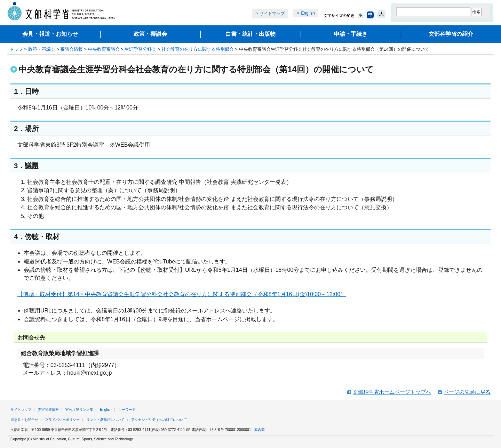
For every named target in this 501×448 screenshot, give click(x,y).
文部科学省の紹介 (451, 34)
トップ (16, 49)
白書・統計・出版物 (250, 34)
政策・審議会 (150, 34)
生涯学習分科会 (140, 49)
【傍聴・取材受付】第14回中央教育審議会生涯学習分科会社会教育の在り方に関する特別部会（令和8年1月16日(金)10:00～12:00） (182, 294)
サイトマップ (272, 14)
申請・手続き (351, 34)
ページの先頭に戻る (467, 392)
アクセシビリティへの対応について (159, 420)
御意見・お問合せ (24, 420)
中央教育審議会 (104, 49)
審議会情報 (71, 49)
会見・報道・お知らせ (50, 34)
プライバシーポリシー (62, 420)
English (308, 13)
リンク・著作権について (105, 420)
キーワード (127, 410)
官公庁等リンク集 (79, 410)
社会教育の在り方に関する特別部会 (198, 49)
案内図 (260, 430)
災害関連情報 (48, 410)
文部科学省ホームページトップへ (392, 392)
